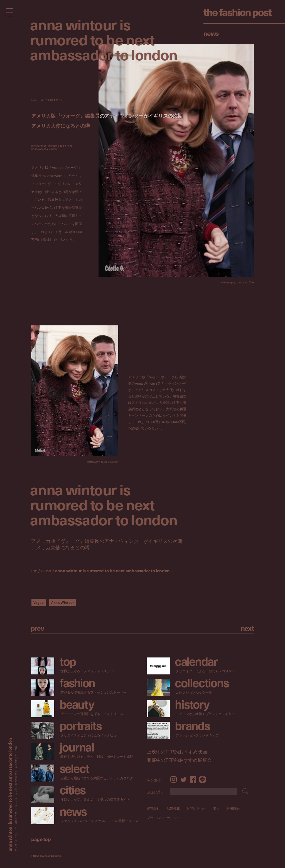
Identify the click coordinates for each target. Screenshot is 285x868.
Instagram (174, 780)
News (211, 33)
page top (41, 839)
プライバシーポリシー (163, 818)
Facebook (193, 780)
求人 (216, 808)
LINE (202, 780)
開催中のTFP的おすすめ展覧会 (179, 760)
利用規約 (233, 808)
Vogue (39, 602)
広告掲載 (173, 808)
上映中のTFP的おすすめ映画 (177, 752)
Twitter (184, 780)
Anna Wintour (63, 602)
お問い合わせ (196, 808)
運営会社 (153, 808)
